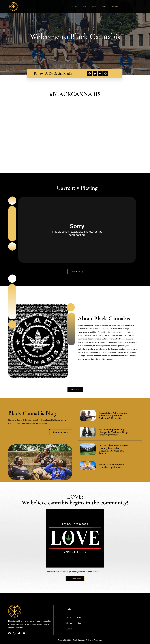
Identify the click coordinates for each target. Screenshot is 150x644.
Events (93, 7)
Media (103, 7)
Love (84, 7)
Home (75, 7)
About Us (114, 7)
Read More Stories (61, 432)
